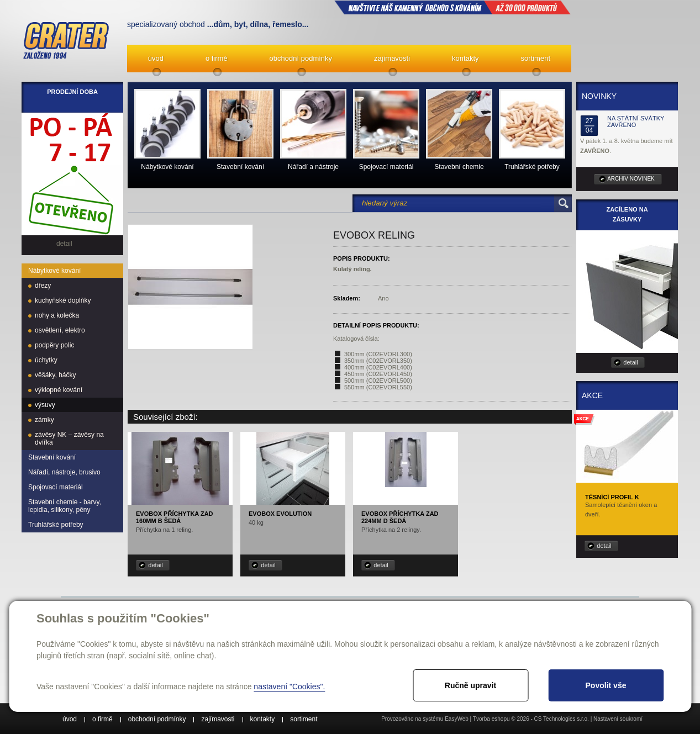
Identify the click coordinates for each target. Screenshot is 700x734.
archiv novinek (631, 179)
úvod (156, 58)
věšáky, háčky (55, 375)
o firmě (217, 58)
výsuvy (45, 405)
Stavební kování (52, 457)
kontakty (465, 58)
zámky (44, 420)
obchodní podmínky (301, 58)
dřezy (43, 286)
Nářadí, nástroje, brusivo (64, 472)
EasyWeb (457, 719)
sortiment (536, 58)
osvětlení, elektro (60, 330)
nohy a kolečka (57, 315)
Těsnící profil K (612, 497)
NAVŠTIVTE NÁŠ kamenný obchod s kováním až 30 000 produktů (452, 7)
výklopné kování (59, 390)
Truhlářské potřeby (56, 525)
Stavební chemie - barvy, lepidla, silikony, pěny (65, 506)
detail (155, 565)
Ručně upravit (470, 685)
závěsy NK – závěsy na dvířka (69, 439)
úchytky (46, 360)
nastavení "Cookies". (289, 687)
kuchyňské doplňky (63, 300)
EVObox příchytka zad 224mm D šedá (400, 517)
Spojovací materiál (56, 487)
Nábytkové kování (54, 271)
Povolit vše (606, 685)
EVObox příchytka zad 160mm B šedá (175, 517)
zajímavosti (392, 58)
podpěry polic (54, 345)
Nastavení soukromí (618, 719)
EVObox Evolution (280, 514)
